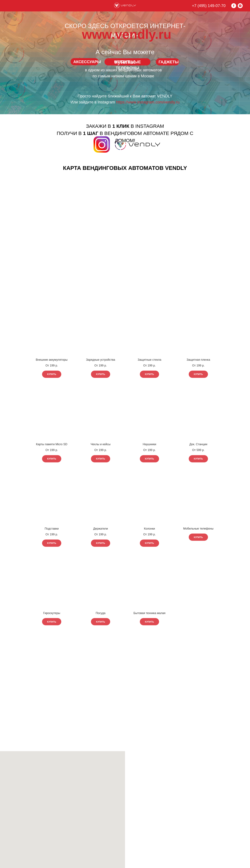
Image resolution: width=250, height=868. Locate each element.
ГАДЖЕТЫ (169, 62)
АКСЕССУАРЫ (87, 62)
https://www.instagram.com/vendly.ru (148, 102)
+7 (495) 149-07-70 (209, 6)
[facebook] (234, 6)
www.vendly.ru (127, 34)
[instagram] (240, 6)
